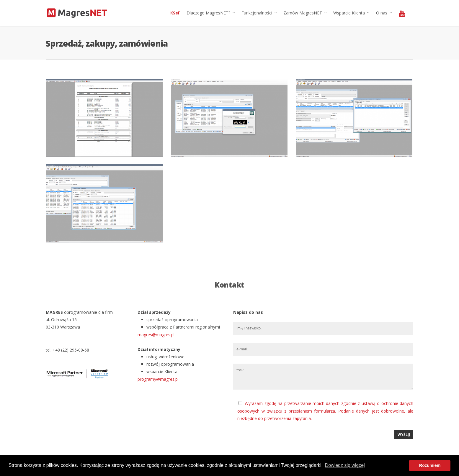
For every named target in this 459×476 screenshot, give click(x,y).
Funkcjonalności (259, 13)
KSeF (175, 13)
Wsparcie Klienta (352, 13)
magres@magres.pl (156, 335)
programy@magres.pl (158, 379)
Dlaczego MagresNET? (211, 13)
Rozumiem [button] (430, 465)
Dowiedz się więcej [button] (345, 465)
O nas (384, 13)
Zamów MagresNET (305, 13)
